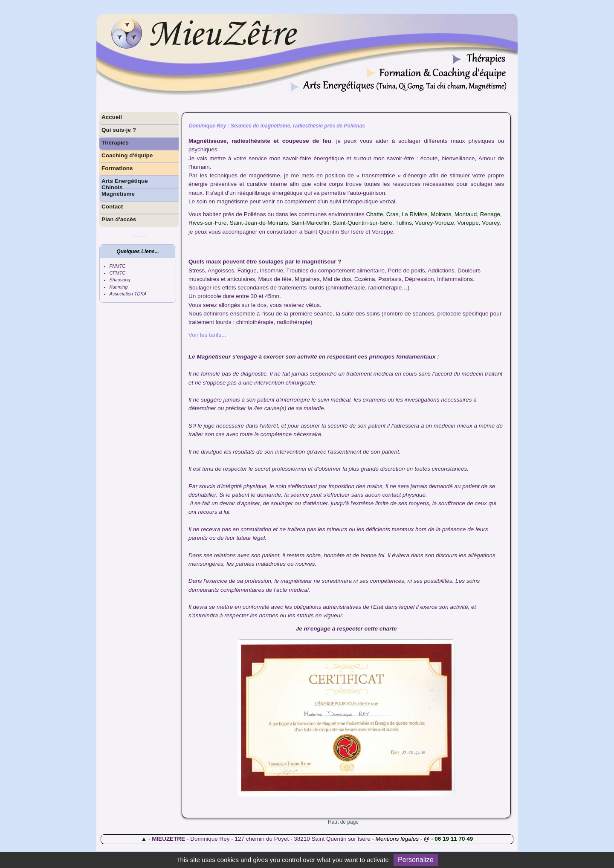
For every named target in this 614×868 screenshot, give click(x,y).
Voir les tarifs (205, 335)
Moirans (441, 214)
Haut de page (343, 822)
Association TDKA (128, 294)
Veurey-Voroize (434, 223)
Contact (112, 207)
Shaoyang (120, 280)
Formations (117, 168)
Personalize (416, 860)
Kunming (119, 287)
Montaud (466, 214)
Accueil (112, 117)
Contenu (490, 6)
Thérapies (115, 143)
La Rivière (415, 214)
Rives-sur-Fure (207, 223)
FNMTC (118, 266)
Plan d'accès (119, 219)
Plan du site (435, 6)
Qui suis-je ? (119, 130)
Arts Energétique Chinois (125, 184)
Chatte (375, 214)
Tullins (404, 223)
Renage (490, 214)
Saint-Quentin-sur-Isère (362, 223)
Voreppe (468, 223)
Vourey (491, 223)
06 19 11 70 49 (454, 839)
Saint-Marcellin (310, 223)
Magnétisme (118, 194)
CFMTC (118, 273)
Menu (510, 6)
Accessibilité (464, 6)
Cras (392, 214)
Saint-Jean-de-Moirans (259, 223)
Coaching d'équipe (127, 155)
